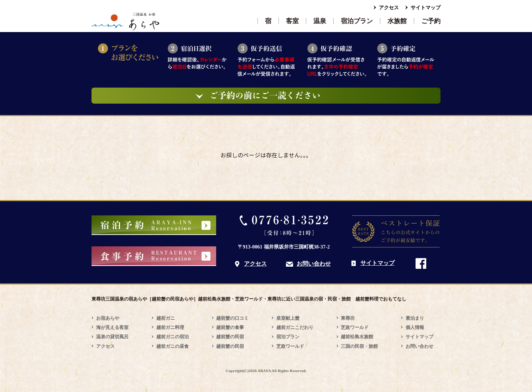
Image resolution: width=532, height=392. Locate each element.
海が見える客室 (112, 327)
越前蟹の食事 (230, 327)
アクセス (389, 8)
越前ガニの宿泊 (173, 337)
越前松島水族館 (357, 337)
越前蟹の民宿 (230, 337)
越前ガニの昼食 (173, 346)
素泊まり (415, 318)
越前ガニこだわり (295, 327)
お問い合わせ (314, 264)
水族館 (397, 21)
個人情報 (415, 327)
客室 (292, 21)
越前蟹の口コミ (232, 318)
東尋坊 (348, 318)
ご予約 (431, 21)
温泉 (320, 21)
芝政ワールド (290, 346)
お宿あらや (108, 318)
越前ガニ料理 (170, 327)
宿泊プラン (357, 21)
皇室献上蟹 (288, 318)
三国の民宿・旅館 (359, 346)
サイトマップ (426, 8)
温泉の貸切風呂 (112, 337)
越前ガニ (166, 318)
